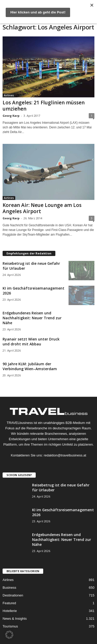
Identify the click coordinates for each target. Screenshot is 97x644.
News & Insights (15, 619)
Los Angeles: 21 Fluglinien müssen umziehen (44, 106)
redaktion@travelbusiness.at (65, 455)
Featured (9, 603)
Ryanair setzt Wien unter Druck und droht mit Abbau (31, 342)
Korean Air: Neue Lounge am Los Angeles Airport (42, 208)
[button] (9, 635)
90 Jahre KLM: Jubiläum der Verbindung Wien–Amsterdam (30, 366)
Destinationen (13, 595)
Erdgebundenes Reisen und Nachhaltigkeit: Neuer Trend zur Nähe (32, 318)
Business (9, 588)
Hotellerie (10, 611)
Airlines (9, 95)
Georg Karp (11, 116)
